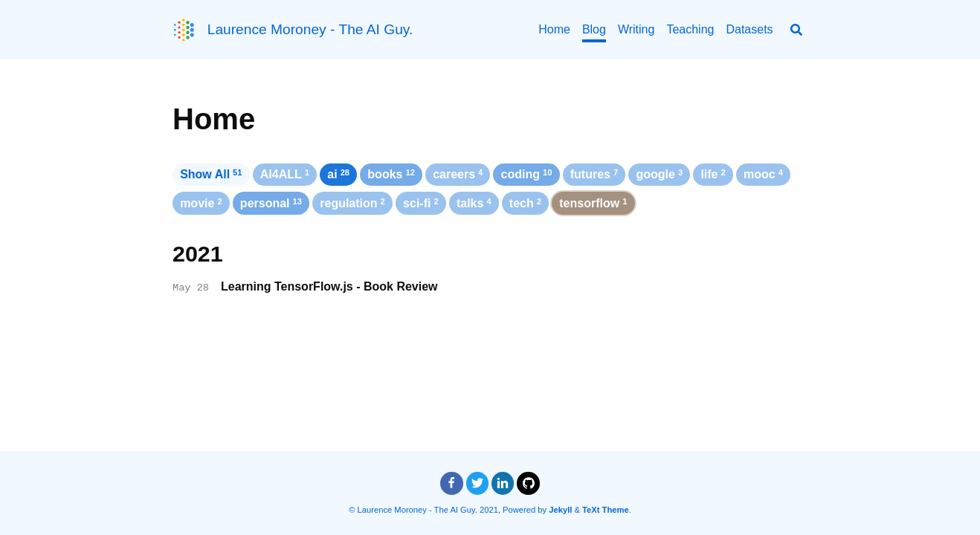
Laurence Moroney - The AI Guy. (310, 29)
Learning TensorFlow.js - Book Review (329, 286)
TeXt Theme (606, 510)
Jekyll (560, 510)
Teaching (690, 29)
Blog (594, 29)
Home (554, 29)
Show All (211, 174)
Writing (636, 29)
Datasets (749, 29)
